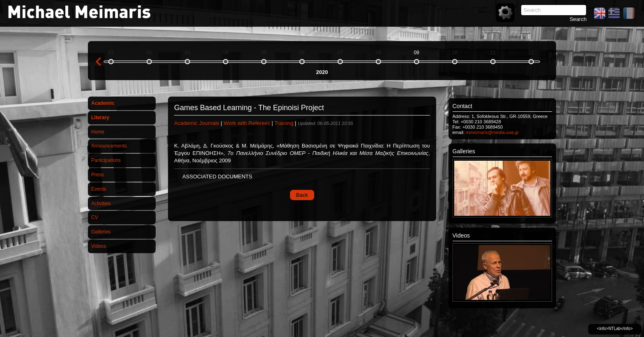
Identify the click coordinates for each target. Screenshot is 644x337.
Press (98, 175)
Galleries (101, 232)
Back (302, 195)
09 (416, 53)
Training (284, 123)
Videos (99, 246)
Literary (100, 118)
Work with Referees (247, 123)
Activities (101, 203)
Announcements (109, 146)
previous (98, 62)
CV (95, 217)
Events (99, 189)
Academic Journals (197, 123)
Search (578, 19)
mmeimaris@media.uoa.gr (492, 132)
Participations (106, 160)
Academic (103, 103)
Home (98, 132)
